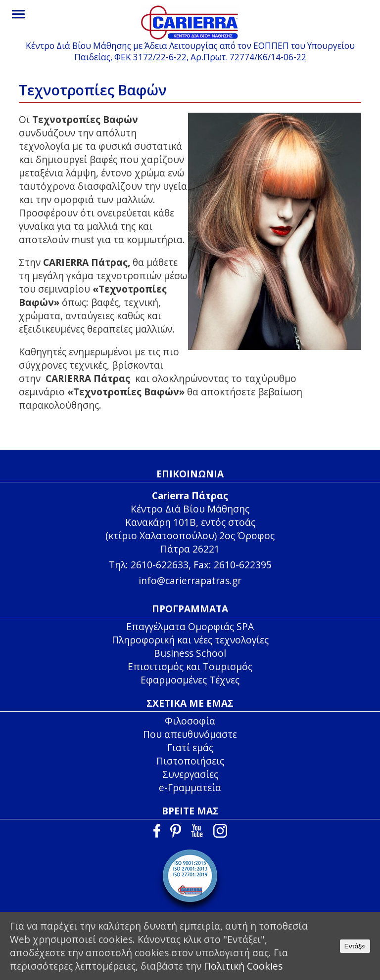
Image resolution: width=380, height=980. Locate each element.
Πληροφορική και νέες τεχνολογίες (190, 640)
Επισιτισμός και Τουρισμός (190, 666)
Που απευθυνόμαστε (190, 734)
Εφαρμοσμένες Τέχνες (190, 680)
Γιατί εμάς (190, 747)
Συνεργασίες (190, 774)
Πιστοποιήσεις (190, 761)
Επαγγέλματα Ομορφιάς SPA (190, 626)
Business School (190, 653)
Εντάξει (355, 946)
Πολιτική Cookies (243, 966)
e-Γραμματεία (190, 788)
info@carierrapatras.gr (190, 580)
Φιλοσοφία (190, 721)
